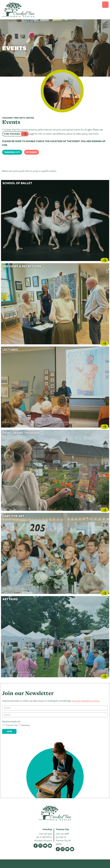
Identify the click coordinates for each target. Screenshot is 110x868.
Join (9, 731)
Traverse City (12, 152)
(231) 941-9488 (62, 833)
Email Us (50, 846)
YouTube (45, 846)
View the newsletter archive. (86, 701)
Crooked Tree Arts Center (18, 10)
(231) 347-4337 (45, 833)
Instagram (40, 846)
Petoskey (32, 152)
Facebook (36, 846)
